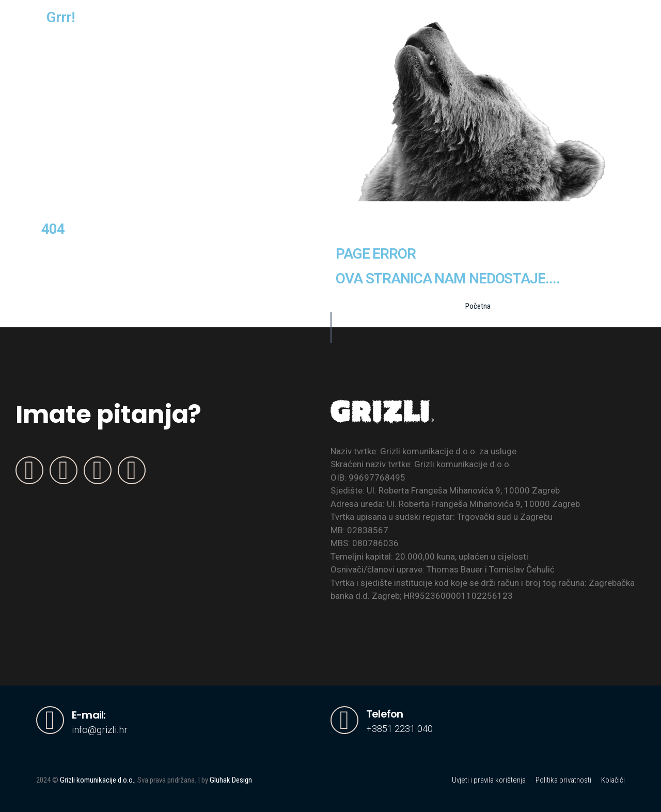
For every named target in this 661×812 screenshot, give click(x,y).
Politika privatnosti (563, 780)
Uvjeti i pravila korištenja (489, 780)
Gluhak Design (231, 780)
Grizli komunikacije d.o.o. (97, 780)
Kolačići (613, 780)
